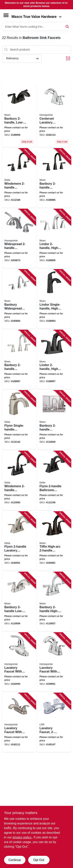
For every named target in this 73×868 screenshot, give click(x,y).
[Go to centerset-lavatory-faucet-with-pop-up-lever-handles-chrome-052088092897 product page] (54, 115)
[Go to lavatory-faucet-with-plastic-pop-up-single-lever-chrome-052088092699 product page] (19, 662)
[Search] (67, 26)
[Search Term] (37, 27)
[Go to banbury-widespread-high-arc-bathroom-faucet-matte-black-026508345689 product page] (54, 178)
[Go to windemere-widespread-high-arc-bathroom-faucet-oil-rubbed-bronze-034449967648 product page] (19, 178)
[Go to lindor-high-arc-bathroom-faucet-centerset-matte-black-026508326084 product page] (54, 360)
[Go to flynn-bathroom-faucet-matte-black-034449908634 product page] (54, 481)
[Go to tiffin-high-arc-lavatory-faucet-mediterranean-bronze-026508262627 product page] (54, 541)
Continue (15, 860)
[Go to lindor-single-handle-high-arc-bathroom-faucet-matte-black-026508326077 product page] (54, 299)
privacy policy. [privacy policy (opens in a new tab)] (22, 837)
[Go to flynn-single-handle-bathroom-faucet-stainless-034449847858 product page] (19, 420)
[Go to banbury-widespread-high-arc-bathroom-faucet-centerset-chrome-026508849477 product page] (54, 420)
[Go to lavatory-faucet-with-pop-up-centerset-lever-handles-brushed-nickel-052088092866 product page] (19, 723)
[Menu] (6, 15)
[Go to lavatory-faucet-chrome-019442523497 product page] (54, 723)
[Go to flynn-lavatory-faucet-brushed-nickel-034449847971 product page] (19, 541)
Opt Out (39, 860)
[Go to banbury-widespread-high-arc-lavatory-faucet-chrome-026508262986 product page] (19, 299)
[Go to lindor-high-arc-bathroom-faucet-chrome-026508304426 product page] (54, 239)
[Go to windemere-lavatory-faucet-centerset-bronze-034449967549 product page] (19, 481)
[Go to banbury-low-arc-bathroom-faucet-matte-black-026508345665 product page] (19, 115)
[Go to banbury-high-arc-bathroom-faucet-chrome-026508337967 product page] (54, 602)
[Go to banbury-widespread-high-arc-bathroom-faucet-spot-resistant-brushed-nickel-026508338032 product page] (19, 360)
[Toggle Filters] (68, 58)
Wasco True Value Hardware (37, 17)
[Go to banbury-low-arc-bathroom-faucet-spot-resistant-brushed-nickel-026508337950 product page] (19, 602)
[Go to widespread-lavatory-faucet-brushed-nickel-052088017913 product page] (19, 239)
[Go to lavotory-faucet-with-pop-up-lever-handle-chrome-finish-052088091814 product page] (54, 662)
